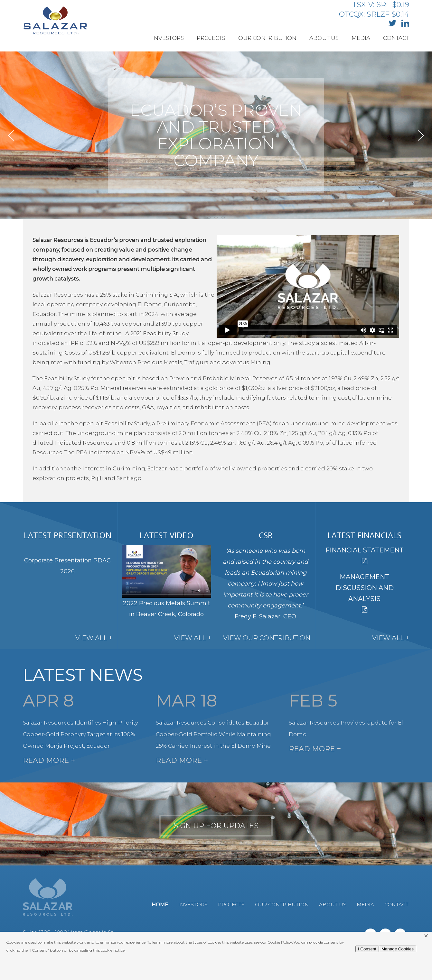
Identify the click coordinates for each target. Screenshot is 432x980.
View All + (94, 638)
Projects (211, 38)
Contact (396, 38)
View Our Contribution (267, 638)
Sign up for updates (216, 826)
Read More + (49, 760)
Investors (168, 38)
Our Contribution (267, 38)
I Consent (367, 949)
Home (160, 905)
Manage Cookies (398, 949)
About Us (324, 38)
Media (361, 38)
